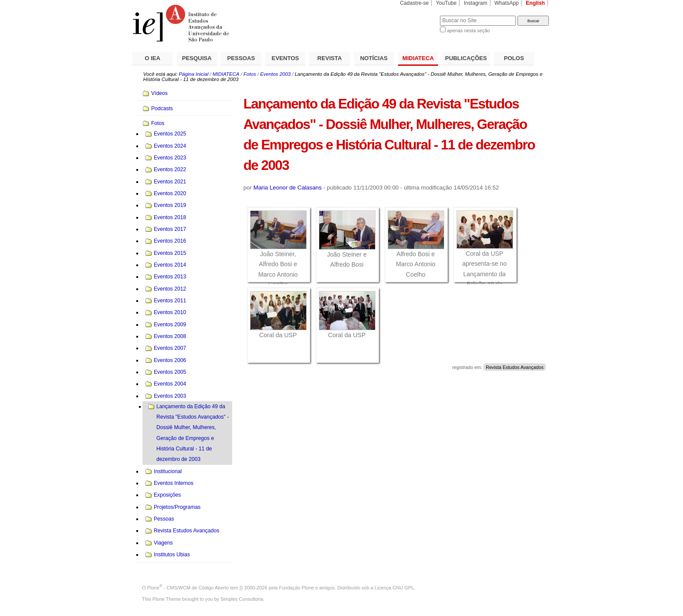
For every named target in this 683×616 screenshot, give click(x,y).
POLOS (514, 58)
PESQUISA (197, 58)
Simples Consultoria (242, 599)
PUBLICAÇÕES (466, 58)
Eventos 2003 (275, 74)
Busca (419, 15)
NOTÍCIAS (374, 58)
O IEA (152, 58)
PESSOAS (241, 58)
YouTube (446, 3)
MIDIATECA (418, 58)
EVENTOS (286, 58)
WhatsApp (507, 3)
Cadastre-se (414, 3)
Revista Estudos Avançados (515, 367)
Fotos (250, 74)
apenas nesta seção (468, 30)
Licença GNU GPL (394, 588)
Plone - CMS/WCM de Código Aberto (188, 588)
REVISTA (330, 58)
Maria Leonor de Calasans (288, 188)
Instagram (476, 3)
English (535, 3)
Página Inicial (193, 74)
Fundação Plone (297, 588)
